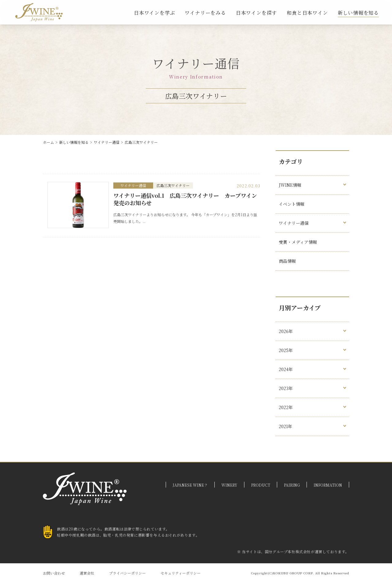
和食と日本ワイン (307, 13)
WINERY (229, 485)
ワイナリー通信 (107, 142)
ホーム (48, 142)
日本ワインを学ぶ (154, 13)
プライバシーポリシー (127, 573)
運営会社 (87, 573)
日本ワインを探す (256, 13)
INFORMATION (328, 485)
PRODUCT (261, 485)
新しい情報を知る (358, 13)
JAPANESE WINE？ (190, 485)
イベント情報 (292, 204)
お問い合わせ (54, 573)
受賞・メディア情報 (298, 242)
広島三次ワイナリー (141, 142)
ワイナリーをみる (205, 13)
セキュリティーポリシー (181, 573)
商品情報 (287, 261)
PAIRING (292, 485)
